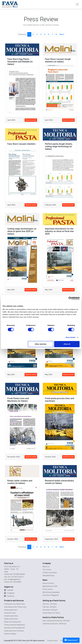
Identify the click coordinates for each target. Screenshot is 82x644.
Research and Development (14, 628)
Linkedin (9, 590)
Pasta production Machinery (15, 625)
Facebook (9, 596)
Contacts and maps (50, 573)
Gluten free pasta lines (13, 622)
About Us (46, 567)
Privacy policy (52, 641)
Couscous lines (10, 613)
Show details (71, 337)
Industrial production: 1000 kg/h (54, 624)
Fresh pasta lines (11, 610)
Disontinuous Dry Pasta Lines (15, 607)
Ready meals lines (11, 619)
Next (62, 34)
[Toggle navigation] (77, 4)
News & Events (48, 583)
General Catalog (10, 634)
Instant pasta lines (11, 616)
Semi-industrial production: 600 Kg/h (56, 621)
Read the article (31, 120)
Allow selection (41, 344)
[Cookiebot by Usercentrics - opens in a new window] (70, 298)
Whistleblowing (48, 576)
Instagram (9, 593)
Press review (48, 589)
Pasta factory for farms (51, 613)
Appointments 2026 (50, 586)
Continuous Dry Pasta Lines (15, 604)
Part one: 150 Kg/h (50, 604)
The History (47, 570)
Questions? (71, 640)
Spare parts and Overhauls (14, 631)
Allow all (67, 344)
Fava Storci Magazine (51, 595)
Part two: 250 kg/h (49, 607)
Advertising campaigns (51, 592)
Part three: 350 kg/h (50, 610)
